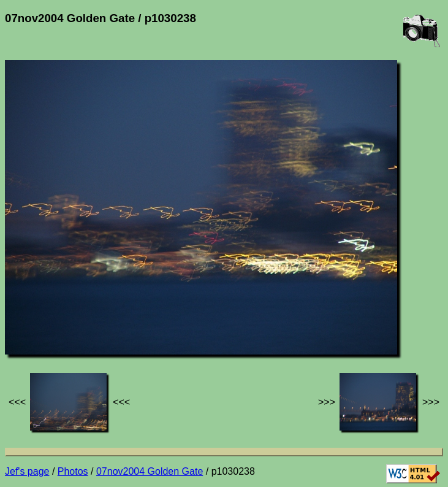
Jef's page (27, 471)
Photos (73, 471)
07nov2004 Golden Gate (150, 471)
